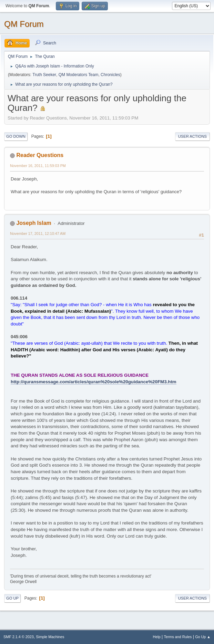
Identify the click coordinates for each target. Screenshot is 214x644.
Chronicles (110, 75)
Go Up (12, 598)
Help (157, 637)
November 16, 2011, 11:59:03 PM (38, 166)
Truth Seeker (44, 75)
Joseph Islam (34, 223)
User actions (192, 136)
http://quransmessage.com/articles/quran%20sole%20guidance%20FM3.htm (94, 382)
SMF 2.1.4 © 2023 (19, 637)
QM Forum (24, 24)
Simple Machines (50, 637)
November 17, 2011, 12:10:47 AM (38, 233)
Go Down (16, 136)
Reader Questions (40, 155)
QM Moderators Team (79, 75)
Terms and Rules (178, 637)
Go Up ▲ (203, 637)
